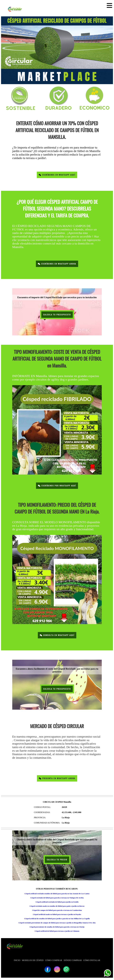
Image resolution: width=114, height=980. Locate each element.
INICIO (17, 960)
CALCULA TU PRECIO (57, 860)
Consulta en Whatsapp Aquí (57, 635)
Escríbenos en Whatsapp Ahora (57, 264)
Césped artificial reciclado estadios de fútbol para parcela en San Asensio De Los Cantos (57, 894)
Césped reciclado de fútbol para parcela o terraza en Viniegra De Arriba (57, 898)
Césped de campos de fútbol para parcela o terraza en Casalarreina (57, 910)
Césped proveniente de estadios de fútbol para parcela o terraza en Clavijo (57, 927)
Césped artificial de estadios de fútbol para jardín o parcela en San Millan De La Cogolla (57, 919)
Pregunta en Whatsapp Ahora (57, 778)
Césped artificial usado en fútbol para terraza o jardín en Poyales (57, 914)
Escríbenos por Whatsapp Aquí (57, 486)
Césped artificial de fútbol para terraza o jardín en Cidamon (57, 931)
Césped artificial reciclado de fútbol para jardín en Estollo (57, 902)
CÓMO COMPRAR (54, 960)
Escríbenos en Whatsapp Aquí (57, 175)
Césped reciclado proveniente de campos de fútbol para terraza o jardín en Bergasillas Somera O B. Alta (57, 923)
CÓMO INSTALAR (92, 960)
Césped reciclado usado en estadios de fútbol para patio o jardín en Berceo (57, 906)
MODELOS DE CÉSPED (33, 960)
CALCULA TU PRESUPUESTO (57, 315)
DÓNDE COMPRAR (73, 960)
